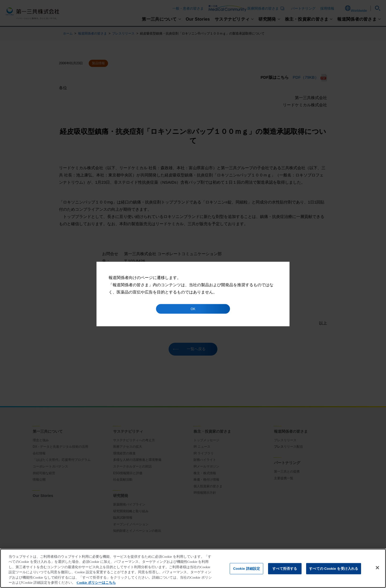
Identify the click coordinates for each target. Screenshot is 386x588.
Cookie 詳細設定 (247, 569)
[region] (193, 568)
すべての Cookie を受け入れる (334, 569)
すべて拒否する (285, 569)
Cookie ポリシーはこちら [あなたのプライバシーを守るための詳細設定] (96, 583)
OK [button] (193, 309)
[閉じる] (377, 568)
